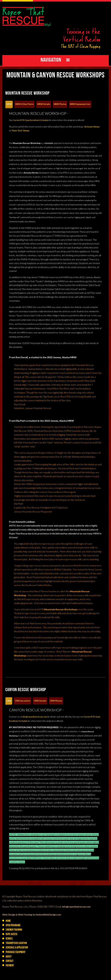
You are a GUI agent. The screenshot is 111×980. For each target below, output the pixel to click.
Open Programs (13, 926)
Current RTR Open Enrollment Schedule (31, 120)
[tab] (9, 104)
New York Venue (21, 130)
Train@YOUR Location (16, 943)
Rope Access (11, 934)
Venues (9, 939)
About (9, 957)
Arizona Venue (92, 127)
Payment (10, 966)
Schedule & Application (17, 948)
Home (8, 921)
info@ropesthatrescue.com (35, 717)
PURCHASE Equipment (16, 952)
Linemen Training (14, 930)
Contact (10, 961)
